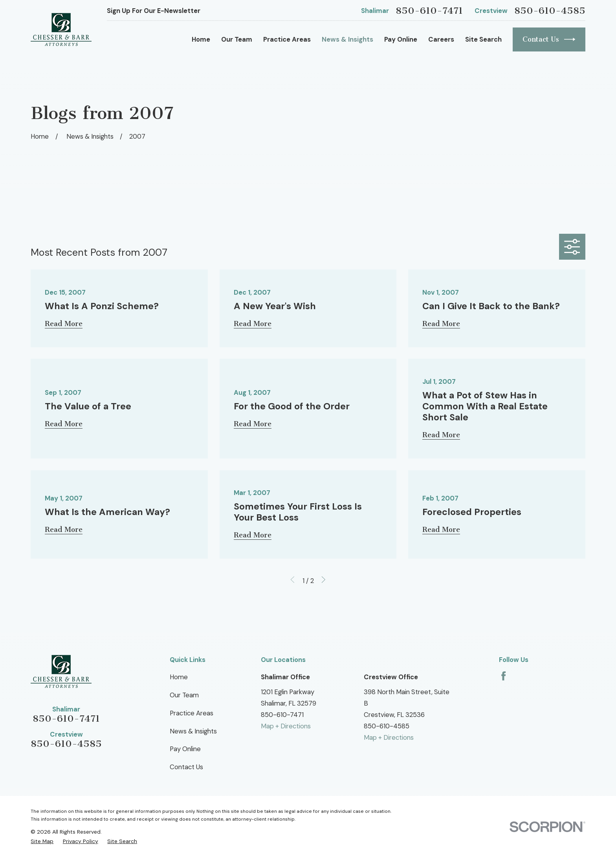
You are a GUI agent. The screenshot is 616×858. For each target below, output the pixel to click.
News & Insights (193, 731)
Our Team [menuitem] (237, 39)
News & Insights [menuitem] (347, 39)
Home (179, 677)
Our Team (184, 695)
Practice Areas (192, 713)
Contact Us (549, 39)
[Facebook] (503, 676)
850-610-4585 (550, 11)
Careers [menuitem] (441, 39)
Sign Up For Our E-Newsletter (154, 11)
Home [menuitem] (201, 39)
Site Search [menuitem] (483, 39)
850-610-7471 (429, 11)
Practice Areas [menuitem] (287, 39)
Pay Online (185, 749)
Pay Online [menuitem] (401, 39)
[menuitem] (42, 841)
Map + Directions (286, 726)
